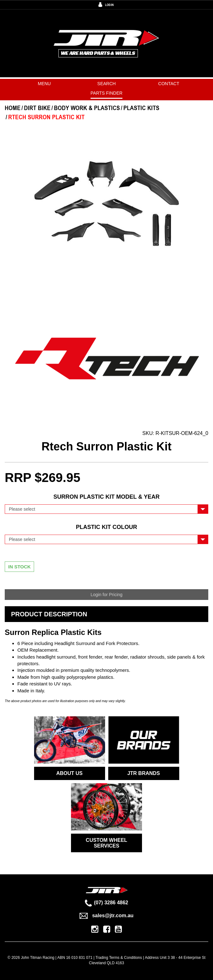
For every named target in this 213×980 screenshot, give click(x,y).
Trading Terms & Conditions (118, 958)
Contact (169, 84)
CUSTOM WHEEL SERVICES (106, 843)
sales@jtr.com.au (106, 915)
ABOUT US (69, 773)
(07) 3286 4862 (107, 903)
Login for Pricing (106, 595)
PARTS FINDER (106, 93)
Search (106, 84)
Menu (44, 84)
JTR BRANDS (143, 773)
